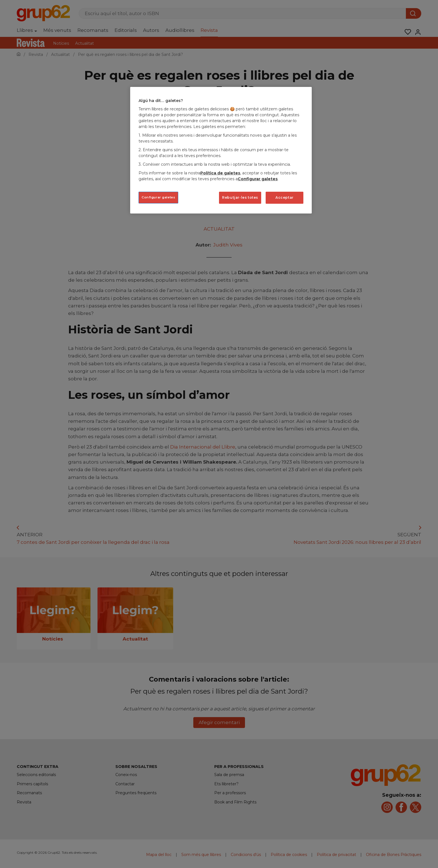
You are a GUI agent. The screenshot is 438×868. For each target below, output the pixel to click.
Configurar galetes (258, 179)
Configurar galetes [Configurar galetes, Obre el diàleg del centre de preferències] (158, 197)
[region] (221, 150)
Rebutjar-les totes (240, 197)
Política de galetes (220, 173)
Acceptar (285, 197)
